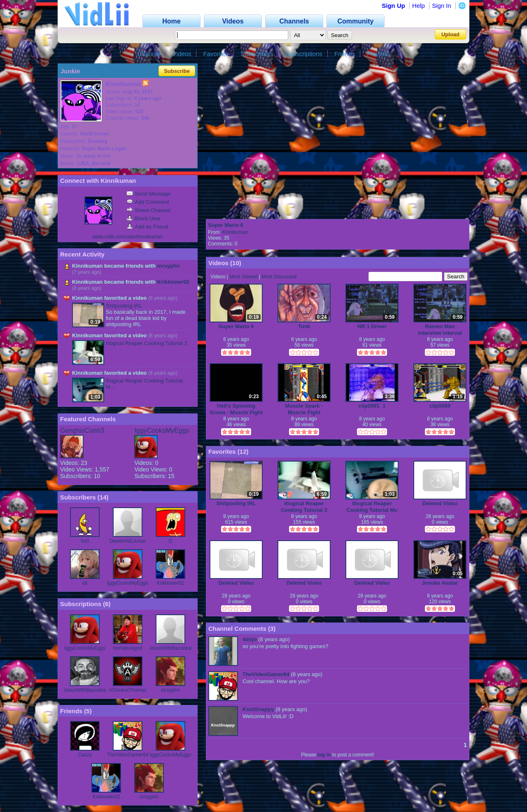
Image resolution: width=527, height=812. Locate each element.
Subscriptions (304, 54)
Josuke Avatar (440, 583)
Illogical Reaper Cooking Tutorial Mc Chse (372, 507)
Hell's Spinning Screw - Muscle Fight (236, 409)
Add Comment (148, 202)
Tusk (304, 326)
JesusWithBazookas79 (174, 648)
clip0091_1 (372, 406)
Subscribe (177, 71)
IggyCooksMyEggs (162, 430)
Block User (144, 218)
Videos (182, 54)
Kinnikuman (235, 232)
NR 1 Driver (372, 326)
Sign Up (393, 6)
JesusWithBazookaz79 (88, 690)
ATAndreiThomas (128, 690)
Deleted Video (440, 503)
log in (324, 755)
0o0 (85, 541)
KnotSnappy (258, 709)
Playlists (378, 54)
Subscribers (257, 54)
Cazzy (85, 755)
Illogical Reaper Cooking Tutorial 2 (147, 343)
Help (419, 6)
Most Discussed (279, 277)
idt (85, 583)
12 (243, 451)
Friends (345, 54)
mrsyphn (169, 266)
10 (236, 263)
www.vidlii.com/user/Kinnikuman (128, 237)
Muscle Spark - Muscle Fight (304, 409)
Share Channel (149, 210)
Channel (149, 54)
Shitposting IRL (124, 306)
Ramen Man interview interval (440, 330)
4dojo (250, 639)
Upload (450, 34)
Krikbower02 (173, 282)
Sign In (442, 6)
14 (103, 497)
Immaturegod (128, 648)
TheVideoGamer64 (127, 755)
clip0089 (440, 406)
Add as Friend (147, 227)
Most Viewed (243, 277)
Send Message (149, 194)
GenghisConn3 (82, 430)
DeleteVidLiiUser (127, 541)
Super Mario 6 (226, 225)
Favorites (216, 54)
